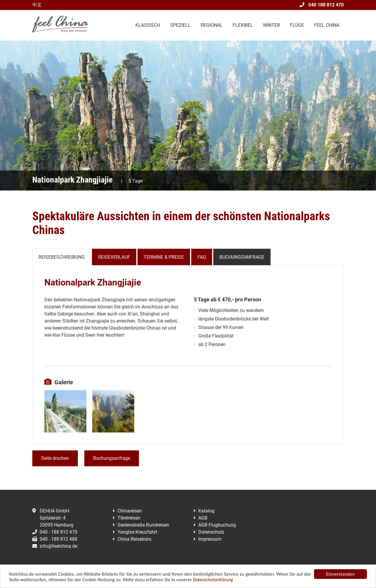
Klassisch (148, 25)
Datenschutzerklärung (213, 580)
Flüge (297, 25)
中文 (37, 5)
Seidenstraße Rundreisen (143, 525)
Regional (212, 25)
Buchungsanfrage (242, 257)
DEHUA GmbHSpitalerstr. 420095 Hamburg (53, 518)
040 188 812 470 (322, 5)
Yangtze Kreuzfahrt (137, 532)
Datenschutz (211, 532)
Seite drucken (55, 458)
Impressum (210, 539)
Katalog (206, 511)
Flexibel (243, 25)
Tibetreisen (129, 518)
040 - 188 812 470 (55, 532)
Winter (271, 25)
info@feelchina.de (55, 546)
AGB (203, 518)
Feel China (327, 25)
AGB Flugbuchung (217, 525)
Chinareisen (130, 511)
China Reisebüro (134, 539)
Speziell (180, 25)
